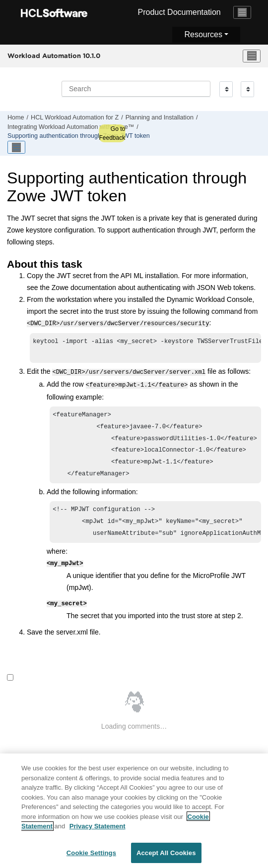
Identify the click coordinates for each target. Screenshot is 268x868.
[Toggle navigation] (242, 12)
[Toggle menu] (252, 56)
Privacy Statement (98, 830)
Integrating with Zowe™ (71, 127)
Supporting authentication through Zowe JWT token (79, 136)
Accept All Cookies (166, 857)
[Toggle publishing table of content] (16, 147)
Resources (203, 34)
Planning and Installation (160, 117)
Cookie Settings (91, 857)
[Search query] (136, 89)
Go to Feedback (112, 133)
